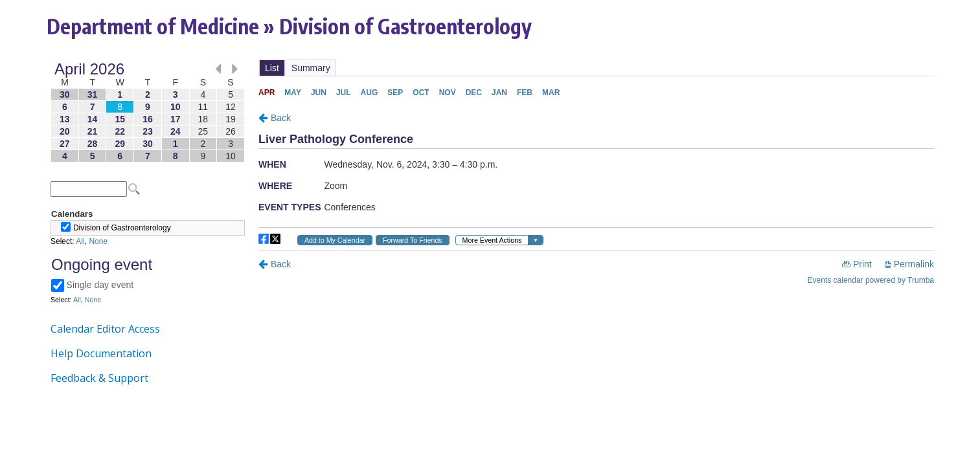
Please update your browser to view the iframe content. (148, 112)
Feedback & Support (99, 378)
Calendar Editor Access (105, 329)
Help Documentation (101, 353)
